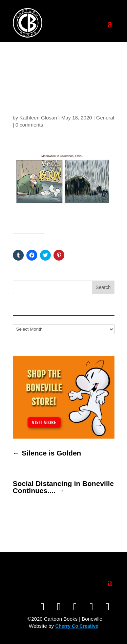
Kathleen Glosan (38, 118)
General (105, 118)
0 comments (29, 125)
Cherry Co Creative (77, 626)
